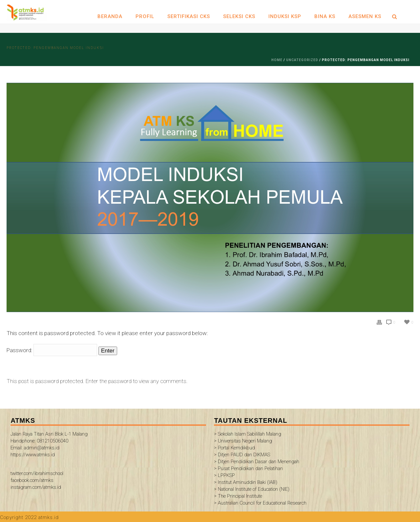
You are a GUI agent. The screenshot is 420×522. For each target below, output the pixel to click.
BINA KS (325, 16)
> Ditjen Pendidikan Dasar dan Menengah (257, 462)
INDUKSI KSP (285, 16)
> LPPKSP (224, 475)
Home (277, 60)
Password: (52, 350)
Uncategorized (302, 60)
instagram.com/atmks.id (36, 487)
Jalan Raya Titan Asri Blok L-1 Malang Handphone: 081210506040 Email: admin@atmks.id (49, 441)
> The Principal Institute (238, 496)
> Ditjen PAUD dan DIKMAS (242, 455)
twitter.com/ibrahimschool (37, 473)
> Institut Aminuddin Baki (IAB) (246, 482)
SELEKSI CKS (239, 16)
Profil (145, 16)
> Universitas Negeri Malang (243, 441)
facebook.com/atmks (32, 480)
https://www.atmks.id (33, 455)
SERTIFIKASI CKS (189, 16)
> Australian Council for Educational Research (260, 503)
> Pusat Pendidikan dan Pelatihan (248, 468)
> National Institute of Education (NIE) (252, 489)
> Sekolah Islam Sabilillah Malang (248, 434)
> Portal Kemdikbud (234, 448)
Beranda (110, 16)
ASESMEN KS (365, 16)
